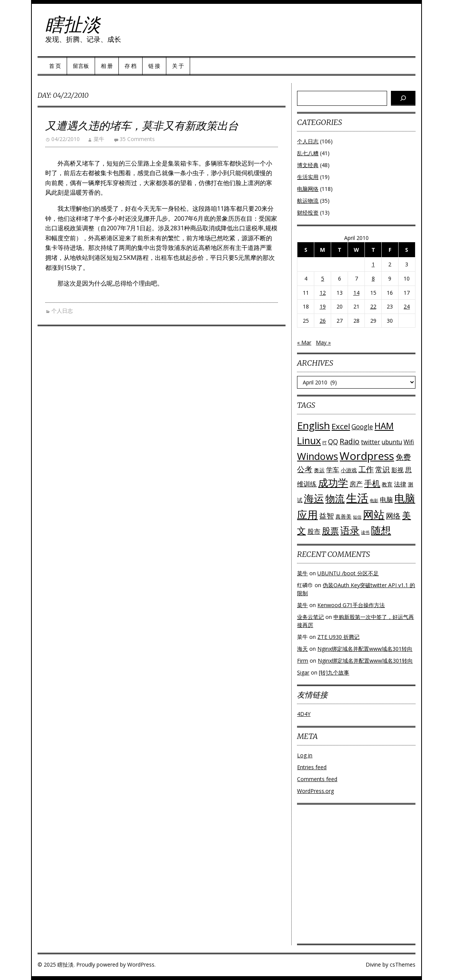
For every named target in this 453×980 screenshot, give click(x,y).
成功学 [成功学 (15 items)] (333, 483)
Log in (305, 755)
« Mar (304, 342)
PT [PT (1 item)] (324, 443)
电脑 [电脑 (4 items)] (386, 500)
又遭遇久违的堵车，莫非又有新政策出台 (142, 126)
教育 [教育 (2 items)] (387, 484)
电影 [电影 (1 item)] (374, 501)
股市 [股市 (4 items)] (314, 531)
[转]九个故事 (334, 672)
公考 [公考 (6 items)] (305, 469)
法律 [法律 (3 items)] (400, 484)
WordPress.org (315, 791)
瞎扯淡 (73, 25)
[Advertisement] (356, 876)
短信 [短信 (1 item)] (357, 517)
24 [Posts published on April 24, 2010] (407, 306)
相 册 (107, 66)
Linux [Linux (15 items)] (309, 440)
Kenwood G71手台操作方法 (351, 605)
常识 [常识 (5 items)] (382, 469)
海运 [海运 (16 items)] (314, 498)
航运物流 (308, 201)
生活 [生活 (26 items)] (357, 498)
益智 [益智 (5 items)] (327, 516)
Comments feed (317, 779)
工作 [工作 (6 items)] (366, 469)
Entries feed (312, 767)
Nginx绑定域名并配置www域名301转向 (365, 649)
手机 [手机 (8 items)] (372, 483)
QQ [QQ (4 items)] (333, 442)
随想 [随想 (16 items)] (381, 530)
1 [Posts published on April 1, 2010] (373, 264)
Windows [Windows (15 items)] (318, 456)
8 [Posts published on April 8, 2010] (373, 278)
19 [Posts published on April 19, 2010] (323, 306)
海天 (302, 649)
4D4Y (304, 714)
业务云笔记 (310, 617)
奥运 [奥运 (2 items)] (319, 470)
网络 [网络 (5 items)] (393, 516)
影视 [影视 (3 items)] (397, 470)
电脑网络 (308, 189)
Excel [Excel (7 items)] (341, 426)
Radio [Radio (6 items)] (350, 441)
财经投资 (308, 213)
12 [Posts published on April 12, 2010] (323, 293)
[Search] (403, 98)
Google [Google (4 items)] (362, 427)
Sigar (303, 672)
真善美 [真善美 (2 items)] (343, 516)
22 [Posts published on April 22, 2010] (373, 306)
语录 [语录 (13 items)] (350, 530)
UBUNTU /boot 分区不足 (348, 573)
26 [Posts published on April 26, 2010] (323, 321)
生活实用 (308, 177)
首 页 (55, 66)
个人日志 (62, 311)
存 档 (130, 66)
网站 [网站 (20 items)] (374, 515)
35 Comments (137, 139)
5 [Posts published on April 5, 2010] (323, 278)
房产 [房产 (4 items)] (356, 484)
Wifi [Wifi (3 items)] (409, 442)
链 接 (154, 66)
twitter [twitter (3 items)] (371, 442)
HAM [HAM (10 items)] (384, 426)
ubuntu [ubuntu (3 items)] (392, 442)
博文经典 (308, 165)
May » (323, 342)
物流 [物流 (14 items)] (335, 498)
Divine (373, 964)
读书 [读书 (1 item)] (365, 532)
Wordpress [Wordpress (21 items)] (367, 456)
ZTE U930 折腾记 (338, 637)
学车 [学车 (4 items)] (333, 470)
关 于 (178, 66)
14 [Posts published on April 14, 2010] (356, 293)
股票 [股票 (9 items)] (330, 531)
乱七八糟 (308, 153)
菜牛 (99, 139)
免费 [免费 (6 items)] (403, 457)
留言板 (81, 66)
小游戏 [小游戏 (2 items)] (349, 470)
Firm (303, 661)
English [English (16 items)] (313, 425)
